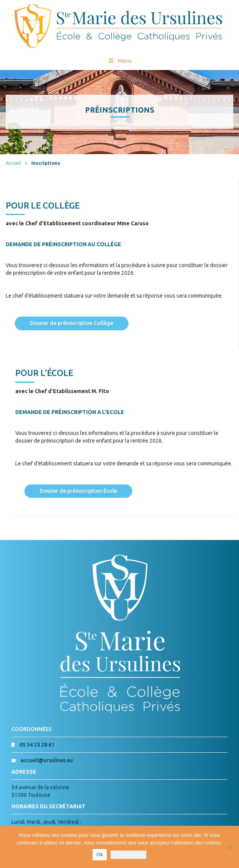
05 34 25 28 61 (37, 745)
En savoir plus (128, 854)
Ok (100, 854)
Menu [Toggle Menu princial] (119, 61)
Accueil (13, 163)
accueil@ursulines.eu (47, 760)
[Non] (229, 847)
